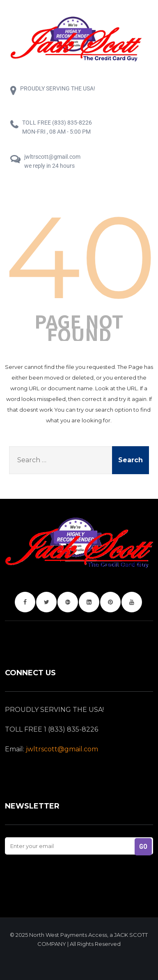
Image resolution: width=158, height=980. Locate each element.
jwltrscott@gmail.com (62, 749)
